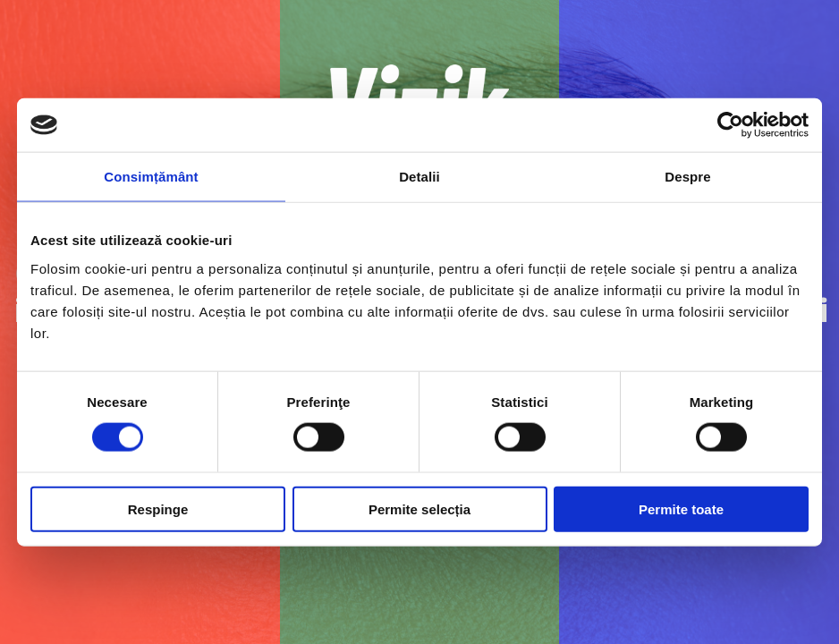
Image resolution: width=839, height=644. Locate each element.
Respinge (158, 508)
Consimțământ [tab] (151, 177)
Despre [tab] (687, 177)
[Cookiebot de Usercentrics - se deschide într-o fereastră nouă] (730, 125)
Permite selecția (419, 508)
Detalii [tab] (419, 177)
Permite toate (681, 508)
